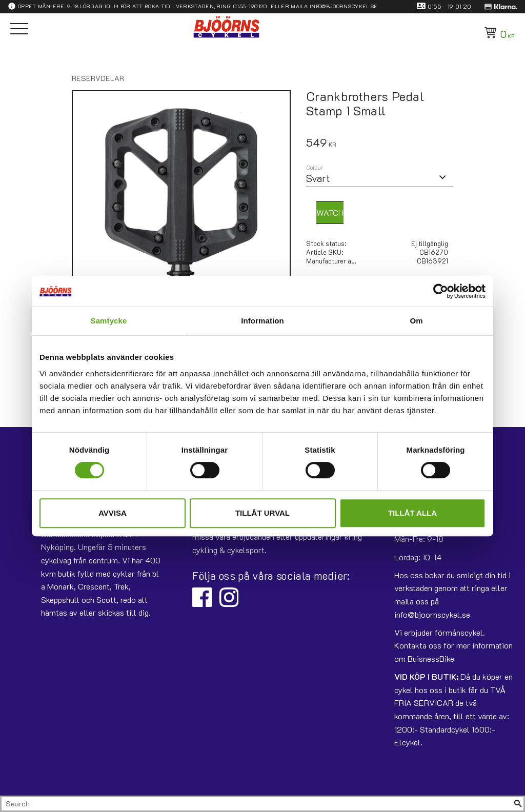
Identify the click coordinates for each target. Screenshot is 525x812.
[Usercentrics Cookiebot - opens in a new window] (441, 291)
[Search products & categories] (257, 804)
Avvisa (113, 513)
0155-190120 (250, 6)
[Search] (518, 804)
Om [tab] (416, 321)
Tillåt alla (412, 513)
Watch (330, 212)
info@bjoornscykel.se (344, 6)
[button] (19, 29)
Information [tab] (262, 321)
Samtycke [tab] (109, 321)
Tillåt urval (262, 513)
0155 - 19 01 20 (450, 6)
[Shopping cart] (498, 33)
